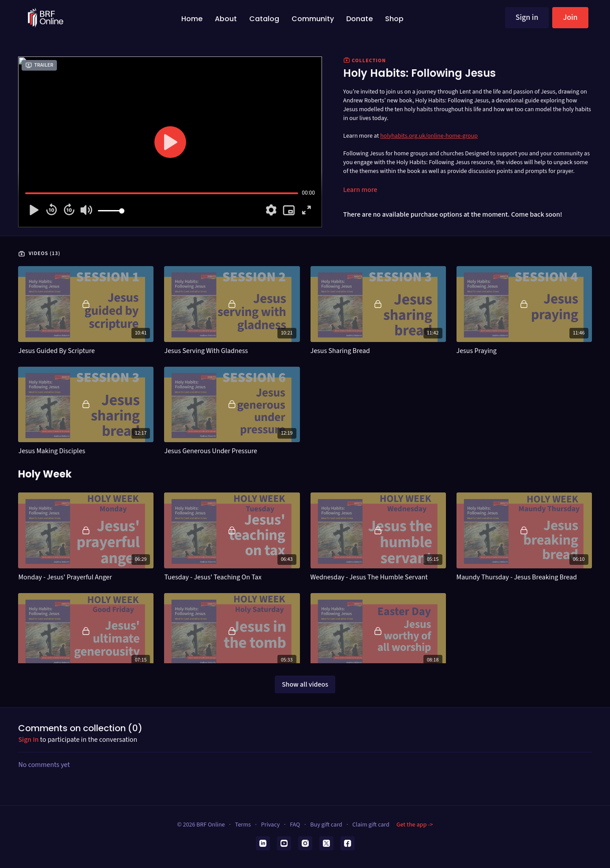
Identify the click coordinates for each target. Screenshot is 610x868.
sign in (28, 740)
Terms (243, 825)
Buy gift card (326, 825)
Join (570, 17)
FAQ (295, 825)
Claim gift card (371, 825)
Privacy (271, 825)
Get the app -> (415, 825)
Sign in (527, 17)
